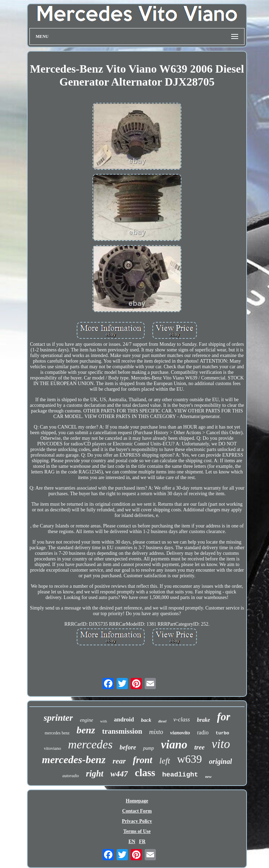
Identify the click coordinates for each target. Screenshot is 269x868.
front (143, 760)
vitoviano (52, 748)
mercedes (90, 744)
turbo (222, 733)
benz (86, 730)
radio (203, 732)
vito (221, 744)
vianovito (180, 733)
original (221, 761)
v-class (182, 719)
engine (86, 720)
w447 (119, 774)
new (208, 776)
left (165, 761)
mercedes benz (57, 733)
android (124, 719)
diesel (162, 721)
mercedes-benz (74, 759)
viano (174, 745)
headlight (180, 775)
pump (148, 748)
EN (132, 842)
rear (119, 761)
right (95, 773)
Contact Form (137, 811)
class (145, 773)
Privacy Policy (137, 821)
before (128, 747)
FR (142, 842)
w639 (190, 759)
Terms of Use (137, 831)
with (104, 721)
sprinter (58, 718)
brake (203, 720)
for (224, 717)
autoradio (71, 776)
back (146, 720)
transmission (122, 731)
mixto (156, 732)
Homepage (137, 801)
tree (200, 747)
